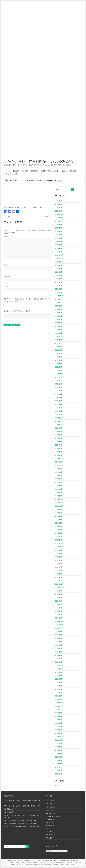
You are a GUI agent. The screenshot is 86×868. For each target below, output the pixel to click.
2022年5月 (59, 360)
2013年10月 (59, 709)
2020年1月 (59, 455)
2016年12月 (59, 581)
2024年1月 (59, 292)
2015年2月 (59, 655)
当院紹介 (48, 819)
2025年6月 (59, 235)
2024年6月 (59, 275)
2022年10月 (59, 343)
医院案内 (25, 171)
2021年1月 (59, 414)
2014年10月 (59, 669)
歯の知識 (48, 826)
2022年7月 (59, 353)
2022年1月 (59, 374)
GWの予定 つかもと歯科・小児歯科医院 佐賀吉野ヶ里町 (22, 806)
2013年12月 (59, 703)
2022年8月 (59, 350)
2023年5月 (59, 319)
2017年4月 (59, 567)
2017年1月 (59, 577)
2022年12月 (59, 336)
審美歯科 (13, 865)
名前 (6, 265)
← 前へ (9, 216)
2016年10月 (59, 587)
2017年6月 (59, 560)
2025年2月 (59, 248)
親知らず (48, 832)
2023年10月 (59, 302)
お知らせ (48, 801)
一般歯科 (52, 863)
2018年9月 (59, 509)
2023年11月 (59, 299)
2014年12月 (59, 662)
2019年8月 (59, 472)
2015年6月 (59, 642)
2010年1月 (59, 764)
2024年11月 (59, 258)
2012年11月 (59, 740)
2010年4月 (59, 754)
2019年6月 (59, 479)
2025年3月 (59, 245)
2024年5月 (59, 279)
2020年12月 (59, 418)
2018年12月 (59, 499)
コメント (8, 237)
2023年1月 (59, 333)
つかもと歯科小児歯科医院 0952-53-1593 (39, 161)
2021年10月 (59, 384)
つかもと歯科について (52, 807)
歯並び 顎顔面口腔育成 (50, 171)
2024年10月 (59, 262)
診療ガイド (49, 835)
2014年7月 (59, 679)
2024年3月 (59, 286)
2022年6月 (59, 357)
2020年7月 (59, 435)
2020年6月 (59, 438)
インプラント (20, 865)
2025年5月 (59, 238)
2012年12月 (59, 737)
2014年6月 (59, 682)
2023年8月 (59, 309)
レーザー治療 (77, 863)
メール (7, 276)
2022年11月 (59, 340)
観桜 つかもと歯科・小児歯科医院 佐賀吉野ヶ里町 (20, 820)
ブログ (48, 810)
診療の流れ (49, 838)
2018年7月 (59, 516)
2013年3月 (59, 733)
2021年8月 (59, 391)
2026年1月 (59, 211)
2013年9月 (59, 713)
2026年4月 (59, 201)
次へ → (47, 216)
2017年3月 (59, 570)
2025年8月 (59, 228)
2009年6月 (59, 774)
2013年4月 (59, 730)
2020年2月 (59, 452)
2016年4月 (59, 608)
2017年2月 (59, 574)
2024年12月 (59, 255)
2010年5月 (59, 750)
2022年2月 (59, 370)
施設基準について (9, 809)
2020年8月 (59, 431)
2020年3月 (59, 448)
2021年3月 (59, 408)
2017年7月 (59, 557)
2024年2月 (59, 289)
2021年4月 (59, 404)
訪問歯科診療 (29, 865)
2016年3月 (59, 611)
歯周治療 (36, 865)
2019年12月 (59, 458)
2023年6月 (59, 316)
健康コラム (49, 813)
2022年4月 (59, 364)
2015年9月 (59, 631)
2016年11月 (59, 584)
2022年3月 (59, 367)
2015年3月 (59, 652)
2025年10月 (59, 221)
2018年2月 (59, 533)
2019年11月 (59, 462)
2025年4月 (59, 241)
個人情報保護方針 (9, 812)
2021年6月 (59, 397)
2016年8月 (59, 594)
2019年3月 (59, 489)
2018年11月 (59, 503)
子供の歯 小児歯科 (52, 816)
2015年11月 (59, 625)
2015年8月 (59, 635)
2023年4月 (59, 323)
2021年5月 (59, 401)
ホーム (9, 171)
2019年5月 (59, 482)
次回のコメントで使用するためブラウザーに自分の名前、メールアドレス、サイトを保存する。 (27, 300)
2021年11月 (59, 380)
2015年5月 (59, 645)
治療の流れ (35, 171)
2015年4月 (59, 648)
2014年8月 (59, 676)
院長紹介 (16, 171)
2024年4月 (59, 282)
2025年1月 (59, 252)
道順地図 (73, 171)
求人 (47, 829)
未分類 (48, 822)
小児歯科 (70, 863)
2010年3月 (59, 757)
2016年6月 (59, 601)
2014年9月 (59, 672)
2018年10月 (59, 506)
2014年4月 (59, 689)
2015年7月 (59, 638)
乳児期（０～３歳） (61, 863)
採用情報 (64, 171)
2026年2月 (59, 208)
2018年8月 (59, 513)
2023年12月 (59, 296)
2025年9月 (59, 224)
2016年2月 (59, 614)
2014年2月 (59, 696)
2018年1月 (59, 536)
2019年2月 (59, 492)
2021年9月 (59, 387)
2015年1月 (59, 659)
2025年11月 (59, 218)
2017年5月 (59, 564)
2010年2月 (59, 760)
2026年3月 (59, 204)
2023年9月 (59, 306)
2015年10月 (59, 628)
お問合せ (17, 174)
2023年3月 (59, 326)
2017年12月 (59, 540)
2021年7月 (59, 394)
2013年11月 (59, 706)
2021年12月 (59, 377)
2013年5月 (59, 726)
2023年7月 (59, 313)
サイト (6, 286)
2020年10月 (59, 425)
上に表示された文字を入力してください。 (19, 311)
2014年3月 (59, 692)
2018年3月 (59, 530)
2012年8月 (59, 747)
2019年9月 (59, 469)
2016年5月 (59, 604)
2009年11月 (59, 767)
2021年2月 (59, 411)
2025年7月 (59, 231)
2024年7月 (59, 272)
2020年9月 (59, 428)
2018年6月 (59, 520)
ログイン (58, 785)
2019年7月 (59, 475)
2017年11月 (59, 543)
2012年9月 (59, 743)
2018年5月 (59, 523)
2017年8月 (59, 553)
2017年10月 (59, 547)
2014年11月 (59, 665)
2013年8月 (59, 716)
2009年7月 (59, 770)
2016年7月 (59, 598)
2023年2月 (59, 330)
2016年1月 (59, 618)
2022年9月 (59, 347)
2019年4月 (59, 486)
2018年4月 (59, 526)
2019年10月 (59, 465)
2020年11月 (59, 421)
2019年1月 (59, 496)
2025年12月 (59, 214)
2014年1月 (59, 699)
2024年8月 (59, 269)
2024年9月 (59, 265)
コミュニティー (50, 804)
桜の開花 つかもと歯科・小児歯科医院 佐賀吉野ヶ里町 (22, 826)
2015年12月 (59, 621)
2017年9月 (59, 550)
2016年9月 (59, 591)
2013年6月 (59, 723)
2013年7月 (59, 720)
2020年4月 (59, 445)
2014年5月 (59, 686)
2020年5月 (59, 442)
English (9, 174)
